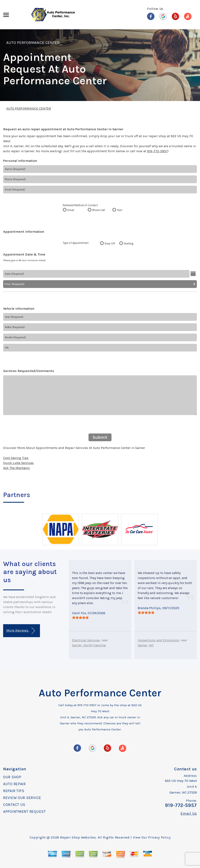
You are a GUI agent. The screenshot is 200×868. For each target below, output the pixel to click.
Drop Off (110, 244)
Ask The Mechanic (17, 468)
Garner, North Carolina (89, 645)
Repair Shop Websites (78, 837)
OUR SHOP (12, 777)
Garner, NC (146, 645)
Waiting (129, 244)
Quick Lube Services (18, 463)
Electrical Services (86, 640)
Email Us (189, 813)
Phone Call (99, 210)
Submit (100, 437)
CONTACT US (14, 805)
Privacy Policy (159, 837)
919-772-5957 (157, 151)
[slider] (80, 617)
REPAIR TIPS (14, 791)
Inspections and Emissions (158, 640)
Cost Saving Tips (16, 458)
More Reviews (21, 631)
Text (120, 210)
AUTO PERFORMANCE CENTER (33, 43)
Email (71, 210)
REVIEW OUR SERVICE (22, 798)
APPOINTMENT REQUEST (24, 812)
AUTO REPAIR (14, 784)
